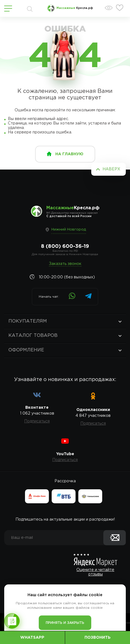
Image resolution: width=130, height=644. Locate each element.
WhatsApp (32, 638)
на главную (69, 154)
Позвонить (98, 638)
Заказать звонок (65, 264)
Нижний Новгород (69, 230)
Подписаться (37, 421)
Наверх (111, 169)
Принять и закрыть (65, 623)
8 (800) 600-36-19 (65, 246)
